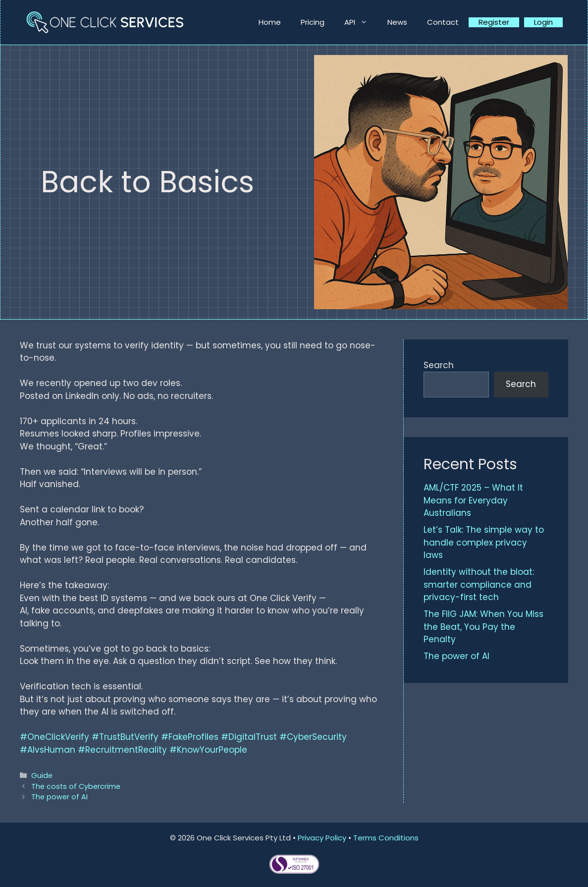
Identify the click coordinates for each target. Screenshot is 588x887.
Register (494, 22)
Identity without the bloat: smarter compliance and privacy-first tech (479, 584)
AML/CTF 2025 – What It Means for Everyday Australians (473, 500)
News (397, 22)
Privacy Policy (322, 838)
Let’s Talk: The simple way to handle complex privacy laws (484, 542)
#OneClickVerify (54, 737)
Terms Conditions (386, 838)
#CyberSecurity (313, 737)
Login (543, 22)
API (361, 22)
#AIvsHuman (48, 750)
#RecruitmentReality (122, 750)
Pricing (313, 22)
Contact (443, 22)
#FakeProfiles (190, 737)
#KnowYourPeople (208, 750)
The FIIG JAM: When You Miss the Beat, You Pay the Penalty (483, 627)
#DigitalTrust (249, 737)
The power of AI (59, 797)
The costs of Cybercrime (76, 786)
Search (439, 365)
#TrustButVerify (125, 737)
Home (270, 22)
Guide (42, 776)
